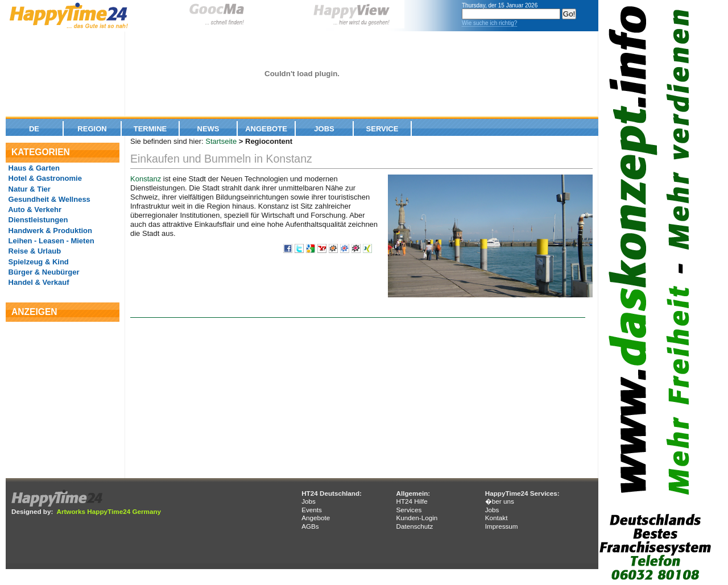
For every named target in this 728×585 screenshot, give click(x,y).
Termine (150, 129)
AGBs (310, 526)
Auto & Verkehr (34, 209)
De (34, 129)
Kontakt (497, 518)
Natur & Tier (28, 189)
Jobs (324, 129)
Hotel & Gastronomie (44, 178)
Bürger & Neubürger (43, 272)
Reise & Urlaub (34, 251)
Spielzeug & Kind (38, 262)
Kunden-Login (417, 518)
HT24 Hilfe (411, 501)
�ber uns (500, 501)
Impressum (502, 526)
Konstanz (146, 179)
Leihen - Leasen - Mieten (50, 241)
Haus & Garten (33, 168)
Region (92, 129)
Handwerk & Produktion (49, 231)
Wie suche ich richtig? (489, 23)
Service (382, 129)
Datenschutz (414, 526)
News (208, 129)
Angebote (266, 129)
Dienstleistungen (37, 220)
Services (409, 510)
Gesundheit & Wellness (48, 199)
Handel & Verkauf (38, 282)
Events (312, 510)
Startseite (221, 141)
